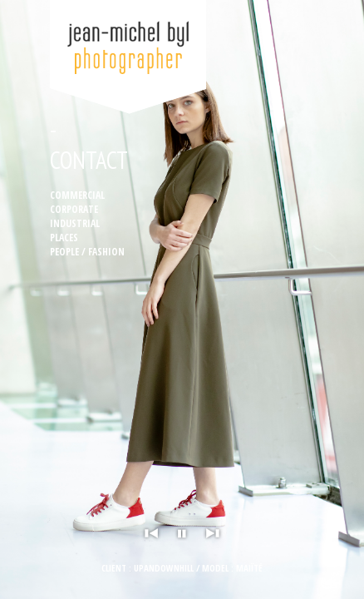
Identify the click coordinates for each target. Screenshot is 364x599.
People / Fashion (87, 252)
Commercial (77, 195)
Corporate (74, 209)
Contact (89, 160)
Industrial (75, 223)
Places (64, 238)
